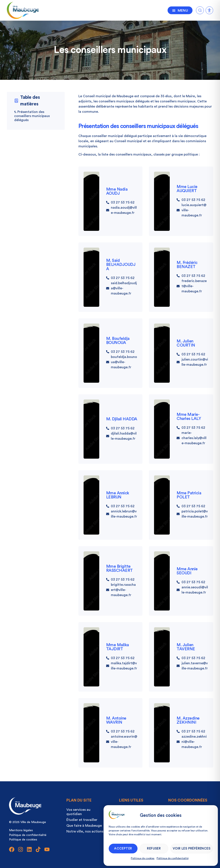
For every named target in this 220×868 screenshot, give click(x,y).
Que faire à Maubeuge (84, 826)
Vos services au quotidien (78, 812)
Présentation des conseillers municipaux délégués (32, 116)
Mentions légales (21, 830)
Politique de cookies (143, 858)
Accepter (123, 849)
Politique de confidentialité (173, 858)
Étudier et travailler (82, 820)
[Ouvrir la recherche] (200, 10)
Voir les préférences (192, 849)
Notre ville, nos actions (85, 831)
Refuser (154, 849)
